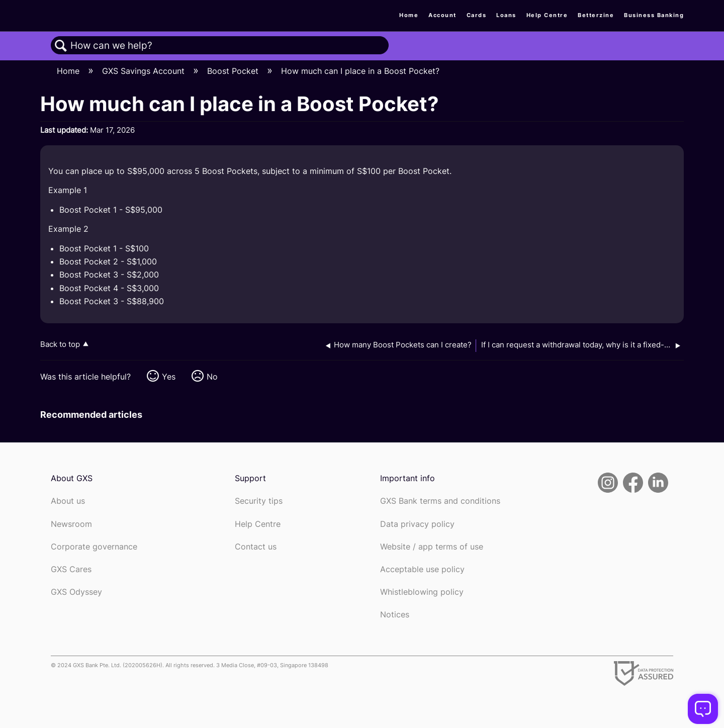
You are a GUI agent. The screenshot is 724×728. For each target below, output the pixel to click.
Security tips (259, 501)
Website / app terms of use (432, 547)
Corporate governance (94, 547)
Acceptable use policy (422, 569)
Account (442, 15)
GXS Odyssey (76, 592)
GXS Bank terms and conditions (440, 501)
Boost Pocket (234, 71)
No (212, 377)
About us (68, 501)
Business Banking (654, 15)
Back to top (60, 344)
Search (61, 46)
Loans (506, 15)
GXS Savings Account (145, 71)
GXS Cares (71, 569)
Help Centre (547, 15)
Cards (477, 15)
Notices (395, 615)
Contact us (256, 547)
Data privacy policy (417, 524)
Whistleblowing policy (422, 592)
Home (409, 15)
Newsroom (71, 524)
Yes (169, 377)
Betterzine (596, 15)
